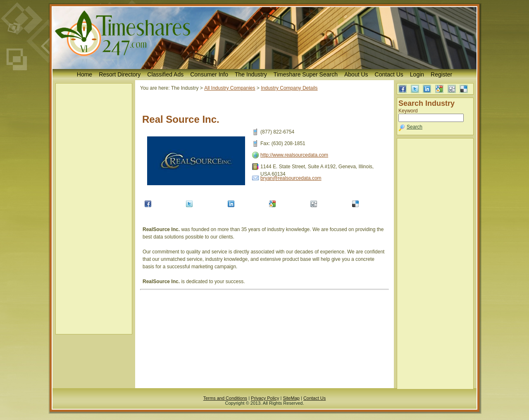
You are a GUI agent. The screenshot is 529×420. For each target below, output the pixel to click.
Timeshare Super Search (306, 74)
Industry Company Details (289, 88)
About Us (356, 74)
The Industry (251, 74)
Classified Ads (165, 74)
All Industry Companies (230, 88)
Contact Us (389, 74)
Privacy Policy (265, 398)
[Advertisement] (94, 209)
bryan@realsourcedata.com (291, 178)
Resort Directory (120, 74)
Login (417, 74)
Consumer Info (209, 74)
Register (441, 74)
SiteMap (291, 398)
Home (85, 74)
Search (415, 127)
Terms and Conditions (225, 398)
